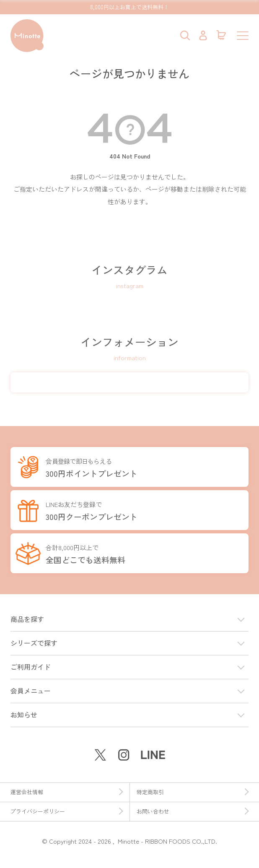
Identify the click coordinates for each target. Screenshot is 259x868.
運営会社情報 (67, 792)
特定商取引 (193, 792)
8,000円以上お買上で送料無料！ (129, 7)
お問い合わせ (193, 811)
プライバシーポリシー (67, 811)
